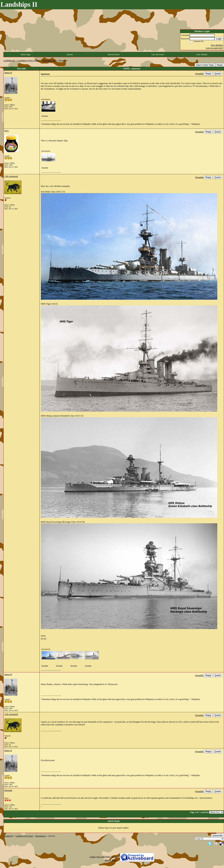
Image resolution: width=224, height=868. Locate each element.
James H (8, 73)
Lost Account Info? (215, 48)
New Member (217, 45)
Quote (218, 74)
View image (45, 116)
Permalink (199, 74)
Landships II (9, 60)
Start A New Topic (205, 65)
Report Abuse (111, 860)
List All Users (158, 54)
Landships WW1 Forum (29, 60)
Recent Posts (114, 54)
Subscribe (218, 835)
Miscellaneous (49, 60)
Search (70, 54)
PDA (7, 131)
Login (219, 39)
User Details (202, 54)
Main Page (26, 54)
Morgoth (8, 790)
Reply (220, 65)
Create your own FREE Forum (103, 857)
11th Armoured (11, 176)
